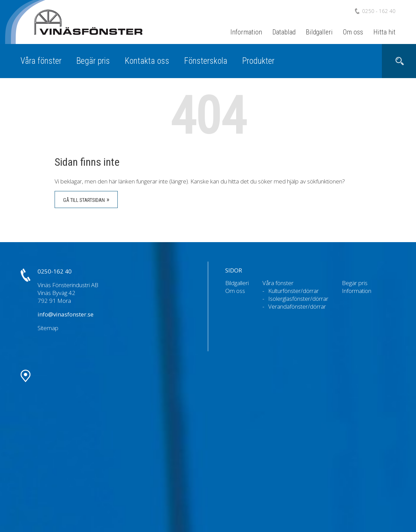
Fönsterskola (206, 61)
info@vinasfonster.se (66, 314)
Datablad (284, 32)
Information (246, 32)
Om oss (353, 32)
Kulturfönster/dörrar (293, 291)
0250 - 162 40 (379, 11)
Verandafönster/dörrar (297, 306)
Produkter (258, 61)
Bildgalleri (319, 32)
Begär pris (93, 61)
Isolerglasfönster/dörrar (298, 299)
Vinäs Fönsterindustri (82, 30)
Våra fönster (41, 61)
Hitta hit (384, 32)
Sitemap (48, 328)
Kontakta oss (147, 61)
